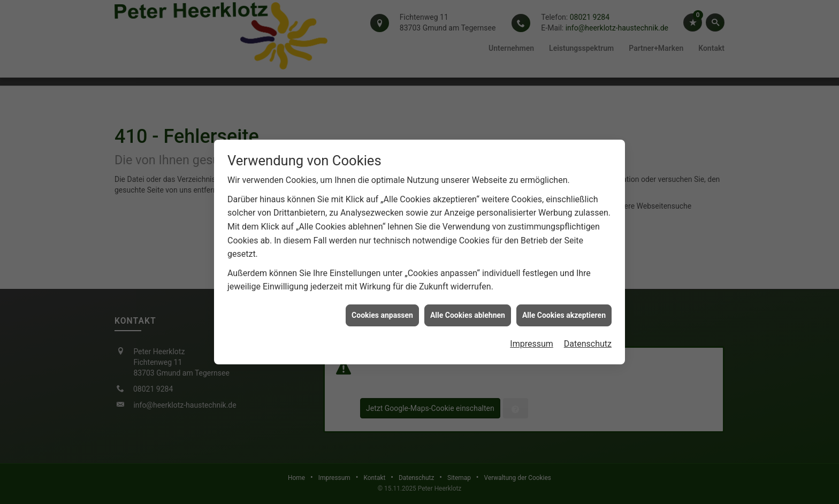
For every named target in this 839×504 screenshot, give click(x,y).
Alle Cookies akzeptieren (564, 313)
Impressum (532, 342)
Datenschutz (588, 342)
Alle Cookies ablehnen (468, 313)
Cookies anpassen (382, 313)
